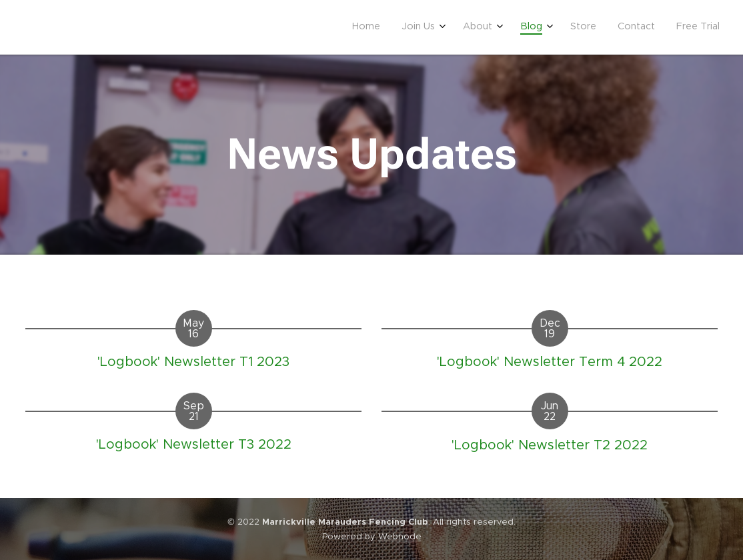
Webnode (400, 536)
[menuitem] (575, 27)
